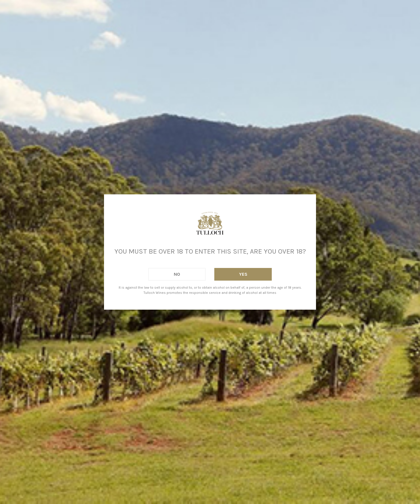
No (177, 274)
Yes (243, 274)
